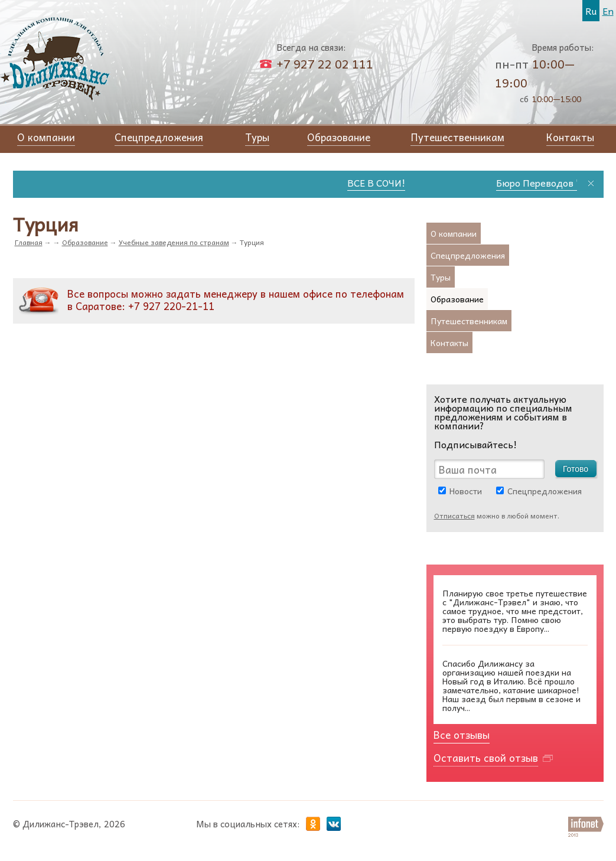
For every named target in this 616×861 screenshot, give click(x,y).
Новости (466, 491)
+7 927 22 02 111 (325, 64)
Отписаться (454, 516)
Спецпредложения (545, 491)
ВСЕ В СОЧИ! (381, 182)
